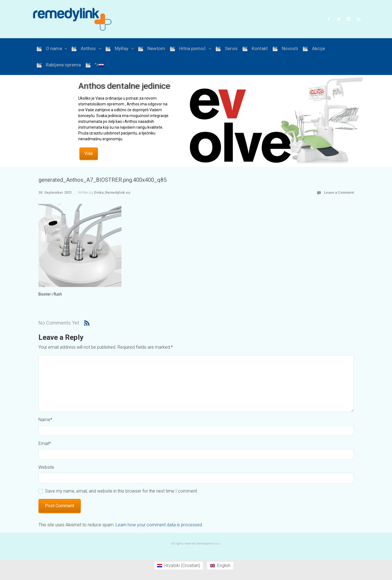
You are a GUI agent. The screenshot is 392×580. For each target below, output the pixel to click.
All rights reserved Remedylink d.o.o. (196, 544)
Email (45, 443)
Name (45, 420)
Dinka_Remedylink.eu (112, 192)
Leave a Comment (339, 192)
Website (46, 467)
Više (89, 153)
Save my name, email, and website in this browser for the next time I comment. (122, 491)
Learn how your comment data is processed (159, 525)
